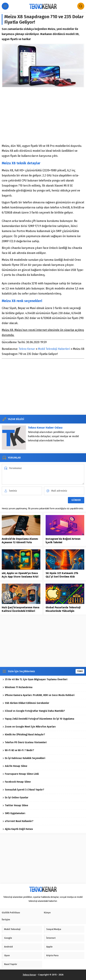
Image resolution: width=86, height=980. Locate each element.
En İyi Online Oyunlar (15, 798)
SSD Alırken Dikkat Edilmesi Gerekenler (26, 703)
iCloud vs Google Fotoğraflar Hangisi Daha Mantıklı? (34, 711)
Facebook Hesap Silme (17, 782)
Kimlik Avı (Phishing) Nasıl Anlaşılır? (24, 735)
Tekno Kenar (27, 349)
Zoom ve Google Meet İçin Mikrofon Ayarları (29, 727)
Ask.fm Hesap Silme (15, 766)
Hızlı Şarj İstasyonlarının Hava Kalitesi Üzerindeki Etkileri (21, 609)
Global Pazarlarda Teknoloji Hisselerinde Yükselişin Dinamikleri (63, 611)
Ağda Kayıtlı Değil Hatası (18, 829)
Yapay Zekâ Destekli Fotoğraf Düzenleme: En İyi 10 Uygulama (38, 719)
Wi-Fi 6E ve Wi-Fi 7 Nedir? (18, 750)
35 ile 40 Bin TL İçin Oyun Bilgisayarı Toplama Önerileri (35, 679)
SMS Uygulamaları (14, 813)
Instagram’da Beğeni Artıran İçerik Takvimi (63, 541)
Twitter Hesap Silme (15, 805)
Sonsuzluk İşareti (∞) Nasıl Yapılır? (23, 790)
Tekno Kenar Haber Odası (45, 428)
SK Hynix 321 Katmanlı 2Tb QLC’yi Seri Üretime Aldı (62, 575)
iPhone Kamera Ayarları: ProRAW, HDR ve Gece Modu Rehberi (39, 695)
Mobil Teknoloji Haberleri (54, 349)
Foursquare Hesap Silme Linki (21, 774)
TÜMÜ (80, 671)
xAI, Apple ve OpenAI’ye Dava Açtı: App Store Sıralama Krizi (20, 575)
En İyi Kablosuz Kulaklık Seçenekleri (24, 758)
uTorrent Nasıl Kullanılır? (18, 821)
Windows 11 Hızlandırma (17, 687)
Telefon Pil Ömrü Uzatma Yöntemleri (25, 742)
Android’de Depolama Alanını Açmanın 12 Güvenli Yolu (20, 541)
